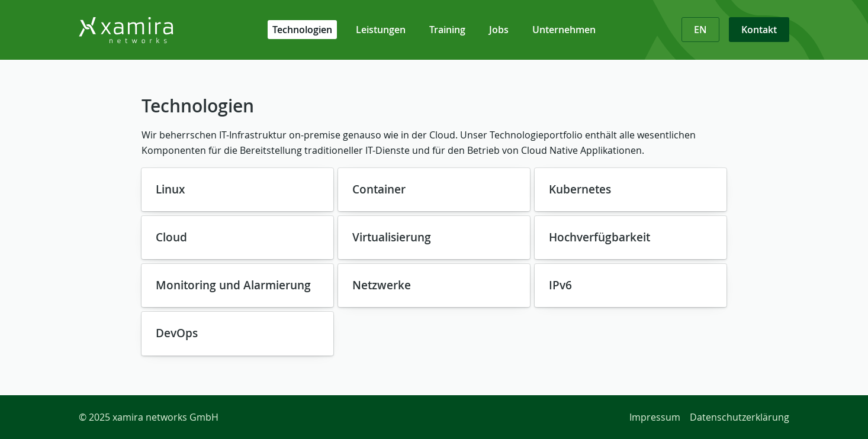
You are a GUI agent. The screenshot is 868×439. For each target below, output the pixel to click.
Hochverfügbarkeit (599, 237)
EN (700, 30)
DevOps (177, 333)
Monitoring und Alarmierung (233, 285)
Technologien (302, 30)
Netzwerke (382, 285)
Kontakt (759, 30)
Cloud (171, 237)
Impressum (655, 417)
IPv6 (560, 285)
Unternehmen (564, 30)
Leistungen (381, 30)
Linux (170, 189)
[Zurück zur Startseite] (156, 30)
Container (379, 189)
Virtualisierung (392, 237)
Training (447, 30)
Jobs (499, 30)
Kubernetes (580, 189)
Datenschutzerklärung (740, 417)
